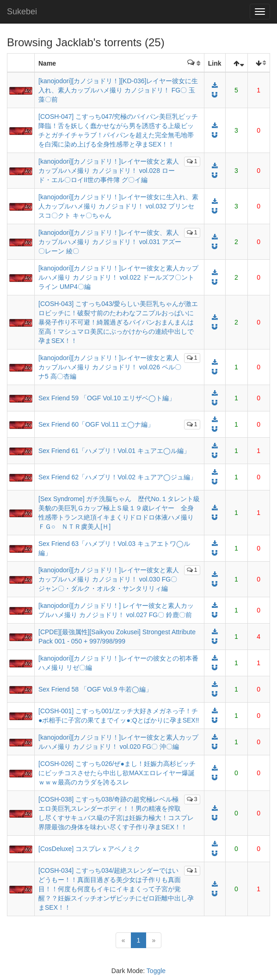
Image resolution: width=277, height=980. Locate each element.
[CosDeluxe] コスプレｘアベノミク (89, 849)
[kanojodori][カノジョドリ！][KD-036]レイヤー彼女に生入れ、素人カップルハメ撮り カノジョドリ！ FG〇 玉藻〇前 (118, 90)
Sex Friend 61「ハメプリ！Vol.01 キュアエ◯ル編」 (114, 451)
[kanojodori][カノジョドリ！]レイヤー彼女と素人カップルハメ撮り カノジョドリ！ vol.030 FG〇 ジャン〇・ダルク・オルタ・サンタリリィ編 (109, 579)
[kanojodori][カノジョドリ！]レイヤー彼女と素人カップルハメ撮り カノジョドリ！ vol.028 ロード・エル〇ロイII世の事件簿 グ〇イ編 (109, 171)
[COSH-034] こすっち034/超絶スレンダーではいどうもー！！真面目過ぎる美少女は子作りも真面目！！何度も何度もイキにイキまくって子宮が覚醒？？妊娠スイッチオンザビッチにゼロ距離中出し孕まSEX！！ (116, 889)
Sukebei (22, 12)
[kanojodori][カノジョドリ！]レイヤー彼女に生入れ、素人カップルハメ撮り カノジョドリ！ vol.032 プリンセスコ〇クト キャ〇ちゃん (118, 206)
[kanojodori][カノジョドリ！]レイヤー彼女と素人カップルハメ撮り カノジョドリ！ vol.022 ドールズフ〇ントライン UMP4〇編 (118, 277)
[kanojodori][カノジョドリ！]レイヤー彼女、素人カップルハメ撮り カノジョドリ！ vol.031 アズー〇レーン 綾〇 (110, 242)
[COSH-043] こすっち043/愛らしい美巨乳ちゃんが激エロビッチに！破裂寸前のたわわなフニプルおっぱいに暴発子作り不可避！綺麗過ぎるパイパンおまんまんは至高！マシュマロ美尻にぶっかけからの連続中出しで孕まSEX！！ (118, 322)
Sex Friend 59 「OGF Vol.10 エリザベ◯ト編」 (107, 398)
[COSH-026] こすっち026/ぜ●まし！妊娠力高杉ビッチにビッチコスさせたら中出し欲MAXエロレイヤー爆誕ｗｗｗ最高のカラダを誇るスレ (117, 773)
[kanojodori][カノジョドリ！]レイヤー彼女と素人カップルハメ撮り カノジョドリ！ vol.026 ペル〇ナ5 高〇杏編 (110, 367)
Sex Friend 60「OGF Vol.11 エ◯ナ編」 (96, 424)
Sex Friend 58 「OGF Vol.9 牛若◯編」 (95, 689)
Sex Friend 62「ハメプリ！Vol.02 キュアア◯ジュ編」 (117, 477)
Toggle (156, 971)
